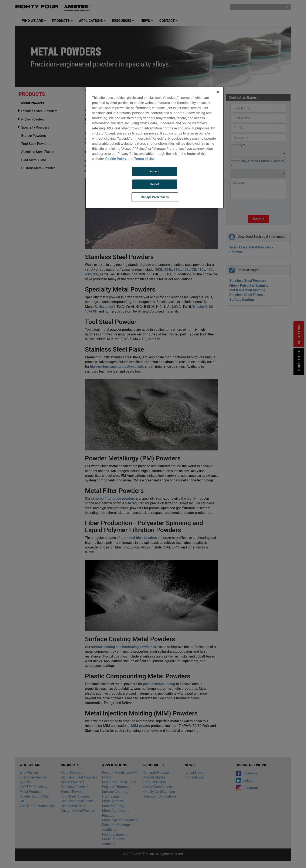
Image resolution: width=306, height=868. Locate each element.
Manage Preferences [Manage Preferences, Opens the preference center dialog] (155, 197)
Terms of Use (144, 159)
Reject (155, 184)
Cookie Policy (116, 159)
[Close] (218, 92)
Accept (155, 171)
